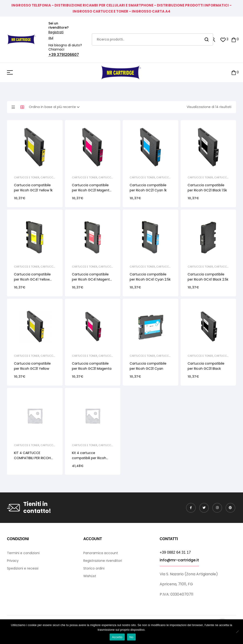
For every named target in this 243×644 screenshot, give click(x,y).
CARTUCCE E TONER (27, 177)
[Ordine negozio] (56, 107)
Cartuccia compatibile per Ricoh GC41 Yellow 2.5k (32, 279)
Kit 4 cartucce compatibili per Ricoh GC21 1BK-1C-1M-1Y (89, 458)
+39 (53, 55)
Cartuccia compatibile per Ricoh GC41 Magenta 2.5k (92, 279)
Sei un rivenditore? (59, 25)
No (131, 637)
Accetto (117, 637)
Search (207, 39)
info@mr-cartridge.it (179, 560)
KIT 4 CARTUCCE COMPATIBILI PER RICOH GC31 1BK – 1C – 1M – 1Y (32, 458)
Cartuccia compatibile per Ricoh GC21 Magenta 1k (92, 190)
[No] (237, 632)
